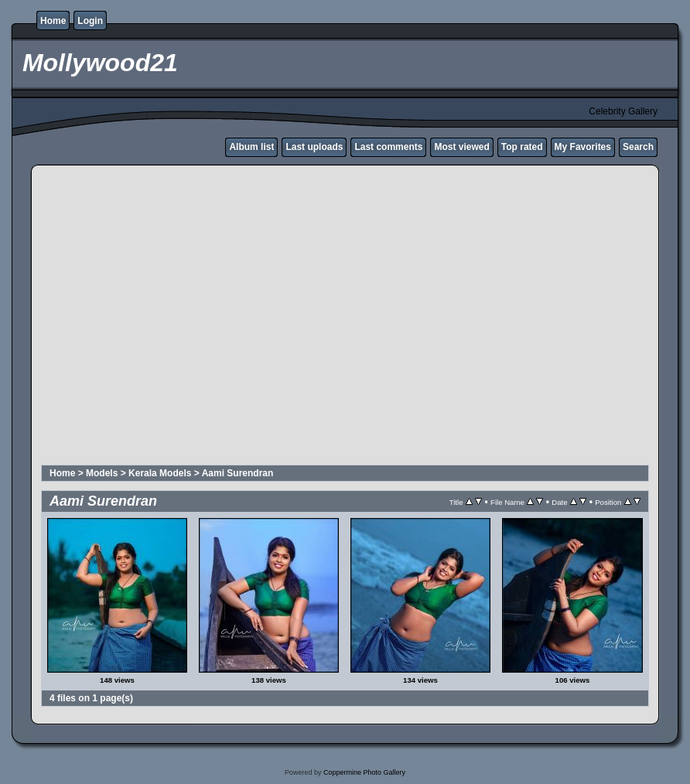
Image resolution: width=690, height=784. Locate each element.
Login (90, 21)
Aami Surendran (238, 473)
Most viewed (461, 147)
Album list (251, 147)
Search (638, 147)
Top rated (522, 147)
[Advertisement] (145, 317)
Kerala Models (160, 473)
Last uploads (314, 147)
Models (102, 473)
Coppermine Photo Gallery (364, 772)
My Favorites (583, 147)
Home (53, 21)
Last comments (388, 147)
